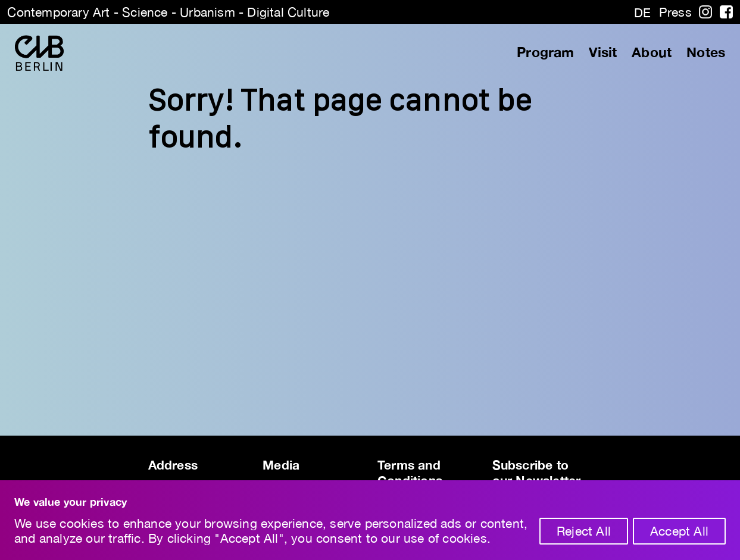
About (652, 52)
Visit (603, 52)
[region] (370, 520)
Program (545, 52)
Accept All (679, 531)
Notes (706, 52)
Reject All (584, 531)
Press (675, 12)
